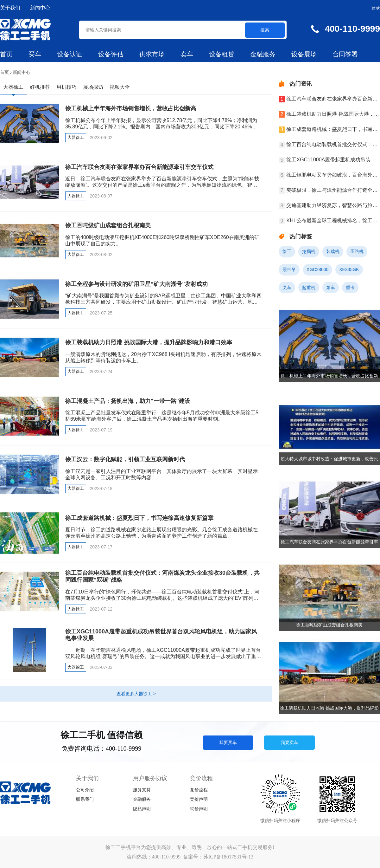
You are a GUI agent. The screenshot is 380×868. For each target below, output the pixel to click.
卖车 (187, 54)
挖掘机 (309, 251)
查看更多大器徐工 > (136, 694)
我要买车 (228, 742)
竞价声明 (199, 799)
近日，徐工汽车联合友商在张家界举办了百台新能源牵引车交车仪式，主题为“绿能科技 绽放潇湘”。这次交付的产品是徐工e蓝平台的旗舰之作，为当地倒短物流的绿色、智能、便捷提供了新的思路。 (162, 185)
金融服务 (263, 54)
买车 (35, 54)
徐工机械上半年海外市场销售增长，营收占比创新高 (131, 108)
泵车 (331, 288)
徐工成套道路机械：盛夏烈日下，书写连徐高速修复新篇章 (139, 518)
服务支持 (142, 790)
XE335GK (349, 269)
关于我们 (10, 8)
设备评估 (111, 54)
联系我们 (85, 799)
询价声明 (199, 809)
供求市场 (152, 54)
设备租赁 (222, 54)
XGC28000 (317, 269)
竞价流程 (199, 790)
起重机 (309, 288)
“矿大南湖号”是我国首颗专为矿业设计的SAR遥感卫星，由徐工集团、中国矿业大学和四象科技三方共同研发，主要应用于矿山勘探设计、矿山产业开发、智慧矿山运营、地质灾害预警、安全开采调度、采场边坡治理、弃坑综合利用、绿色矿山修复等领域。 (163, 302)
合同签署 (345, 54)
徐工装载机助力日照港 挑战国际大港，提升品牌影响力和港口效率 (149, 342)
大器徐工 (76, 137)
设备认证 (70, 54)
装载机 (333, 251)
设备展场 (304, 54)
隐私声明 (142, 809)
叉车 (287, 288)
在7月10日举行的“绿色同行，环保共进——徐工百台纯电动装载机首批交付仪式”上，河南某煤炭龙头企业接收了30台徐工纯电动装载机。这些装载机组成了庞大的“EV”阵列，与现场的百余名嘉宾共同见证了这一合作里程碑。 (162, 598)
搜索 (265, 30)
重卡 (350, 288)
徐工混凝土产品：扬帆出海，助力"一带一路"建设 (128, 401)
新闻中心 (40, 8)
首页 (6, 54)
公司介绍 (85, 790)
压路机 (357, 251)
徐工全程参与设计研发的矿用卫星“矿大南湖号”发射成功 (136, 284)
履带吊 (289, 269)
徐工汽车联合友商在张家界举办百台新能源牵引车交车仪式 (139, 167)
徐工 (287, 251)
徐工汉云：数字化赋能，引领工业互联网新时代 (125, 459)
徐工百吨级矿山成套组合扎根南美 (108, 225)
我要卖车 (289, 742)
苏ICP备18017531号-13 (228, 857)
